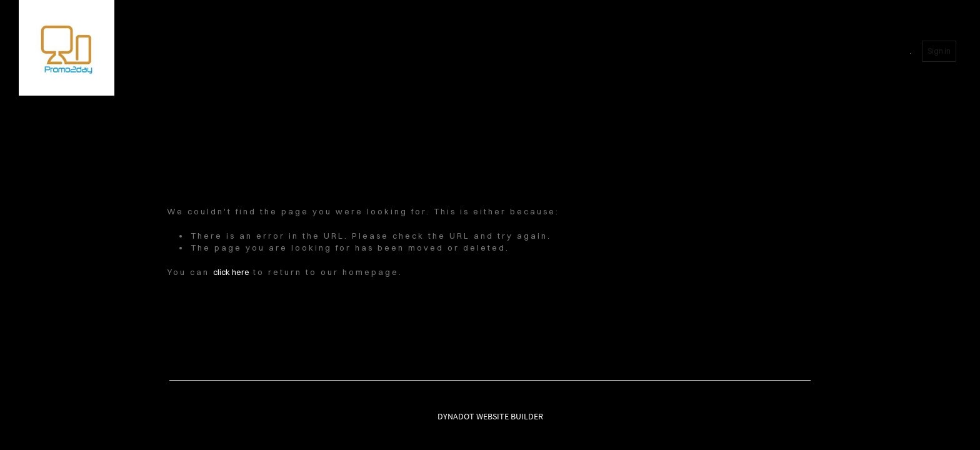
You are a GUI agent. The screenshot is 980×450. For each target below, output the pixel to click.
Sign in (939, 51)
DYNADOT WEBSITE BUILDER (490, 416)
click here (231, 272)
